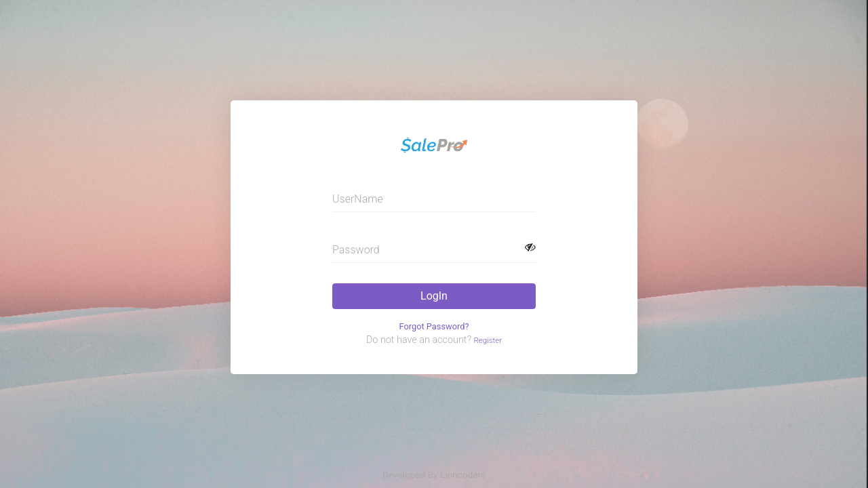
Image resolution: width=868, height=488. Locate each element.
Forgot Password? (434, 326)
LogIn (434, 296)
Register (488, 340)
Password (356, 250)
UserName (358, 199)
